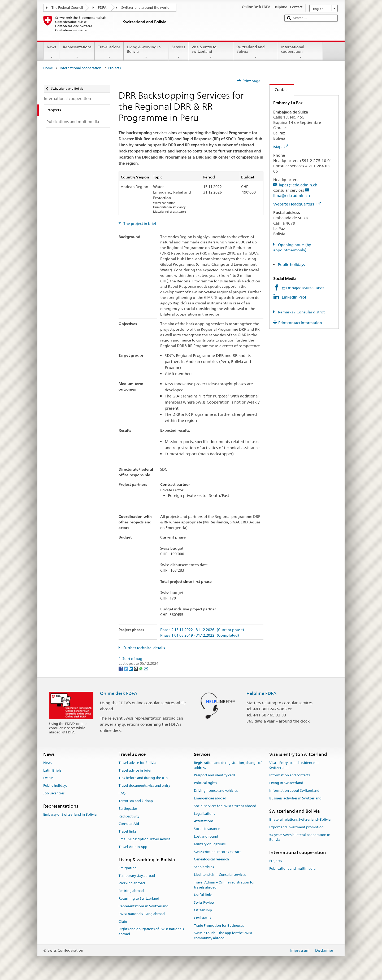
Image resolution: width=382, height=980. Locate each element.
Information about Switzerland (294, 791)
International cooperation (300, 52)
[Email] (146, 668)
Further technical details (144, 648)
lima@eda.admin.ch (292, 196)
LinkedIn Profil (295, 297)
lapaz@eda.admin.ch (298, 185)
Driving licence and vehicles (216, 791)
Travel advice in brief (135, 770)
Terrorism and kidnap (136, 801)
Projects (275, 861)
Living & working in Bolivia (146, 52)
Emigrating (128, 868)
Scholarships (204, 867)
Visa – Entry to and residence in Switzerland (294, 765)
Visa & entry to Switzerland (211, 52)
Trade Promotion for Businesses (219, 926)
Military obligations (210, 844)
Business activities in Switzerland (295, 798)
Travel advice (109, 52)
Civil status (202, 918)
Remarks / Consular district (301, 312)
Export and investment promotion (296, 827)
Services (178, 52)
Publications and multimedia (292, 869)
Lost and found (206, 836)
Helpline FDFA (261, 693)
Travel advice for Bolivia (137, 763)
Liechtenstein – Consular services (220, 875)
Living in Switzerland (286, 783)
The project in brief (139, 224)
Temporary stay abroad (137, 876)
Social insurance (207, 829)
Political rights (205, 783)
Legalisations (204, 814)
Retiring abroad (131, 891)
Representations (77, 52)
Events (48, 778)
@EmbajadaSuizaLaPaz (303, 288)
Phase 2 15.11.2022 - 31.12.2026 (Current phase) (202, 630)
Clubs (123, 922)
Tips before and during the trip (143, 778)
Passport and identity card (214, 775)
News (51, 52)
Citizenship (203, 910)
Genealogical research (211, 859)
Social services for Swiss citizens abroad (225, 806)
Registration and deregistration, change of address (228, 765)
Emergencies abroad (210, 798)
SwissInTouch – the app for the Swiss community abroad (223, 936)
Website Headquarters (297, 204)
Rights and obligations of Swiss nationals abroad (151, 932)
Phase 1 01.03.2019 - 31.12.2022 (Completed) (200, 635)
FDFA (102, 8)
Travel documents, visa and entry (144, 786)
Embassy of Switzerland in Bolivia (70, 814)
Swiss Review (204, 902)
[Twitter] (126, 668)
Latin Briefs (52, 770)
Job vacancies (54, 793)
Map (281, 147)
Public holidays (291, 264)
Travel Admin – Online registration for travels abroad (224, 885)
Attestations (204, 821)
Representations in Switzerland (144, 906)
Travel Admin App (133, 847)
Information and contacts (290, 775)
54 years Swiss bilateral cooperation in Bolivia (300, 837)
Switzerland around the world (145, 8)
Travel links (127, 831)
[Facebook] (121, 668)
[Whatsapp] (141, 668)
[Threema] (136, 668)
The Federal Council (67, 8)
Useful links (203, 895)
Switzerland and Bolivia (256, 52)
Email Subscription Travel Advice (144, 839)
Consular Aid (129, 824)
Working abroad (132, 883)
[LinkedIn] (131, 668)
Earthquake (128, 809)
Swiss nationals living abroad (142, 914)
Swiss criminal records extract (217, 852)
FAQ (122, 793)
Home (48, 68)
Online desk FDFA (119, 693)
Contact (279, 89)
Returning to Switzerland (139, 898)
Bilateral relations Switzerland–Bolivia (300, 819)
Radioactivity (129, 816)
